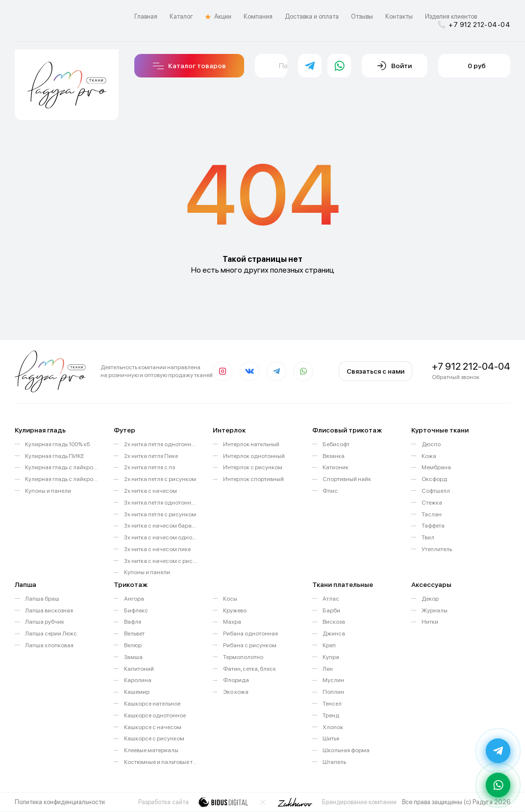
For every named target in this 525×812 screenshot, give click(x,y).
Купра (331, 657)
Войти (395, 66)
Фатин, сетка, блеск (250, 669)
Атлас (331, 599)
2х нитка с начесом (150, 491)
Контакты (399, 16)
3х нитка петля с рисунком (160, 514)
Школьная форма (346, 750)
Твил (428, 537)
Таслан (432, 514)
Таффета (433, 526)
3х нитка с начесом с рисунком (161, 561)
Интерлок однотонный (254, 456)
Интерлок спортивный (253, 479)
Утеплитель (437, 549)
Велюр (133, 645)
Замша (133, 657)
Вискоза (334, 622)
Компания (258, 16)
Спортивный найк (347, 479)
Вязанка (334, 456)
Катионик (336, 467)
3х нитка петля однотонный (161, 503)
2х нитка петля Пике (151, 456)
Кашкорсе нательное (152, 704)
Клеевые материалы (151, 750)
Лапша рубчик (45, 622)
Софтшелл (436, 491)
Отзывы (362, 16)
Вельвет (134, 634)
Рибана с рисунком (250, 645)
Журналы (435, 610)
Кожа (429, 456)
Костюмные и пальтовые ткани (161, 762)
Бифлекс (136, 610)
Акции (218, 17)
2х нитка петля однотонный (161, 444)
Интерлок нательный (251, 444)
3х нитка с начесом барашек (161, 526)
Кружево (235, 610)
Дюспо (431, 444)
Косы (230, 599)
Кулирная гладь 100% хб (57, 444)
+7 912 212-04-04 (474, 25)
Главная (146, 16)
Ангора (134, 599)
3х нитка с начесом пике (157, 549)
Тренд (331, 715)
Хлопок (333, 727)
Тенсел (332, 704)
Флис (330, 491)
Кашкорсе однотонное (155, 715)
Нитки (430, 622)
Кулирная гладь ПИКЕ (55, 456)
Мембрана (436, 467)
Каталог (181, 16)
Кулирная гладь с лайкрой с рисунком (62, 479)
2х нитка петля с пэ (150, 467)
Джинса (334, 634)
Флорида (236, 680)
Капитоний (139, 669)
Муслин (333, 680)
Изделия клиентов (451, 16)
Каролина (138, 680)
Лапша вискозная (49, 610)
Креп (329, 645)
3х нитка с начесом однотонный (161, 537)
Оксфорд (434, 479)
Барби (331, 610)
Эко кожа (236, 692)
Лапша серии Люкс (51, 634)
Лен (328, 669)
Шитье (331, 738)
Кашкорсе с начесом (153, 727)
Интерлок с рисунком (253, 467)
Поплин (333, 692)
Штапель (334, 762)
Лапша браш (42, 599)
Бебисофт (336, 444)
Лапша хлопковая (49, 645)
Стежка (432, 503)
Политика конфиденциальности (60, 802)
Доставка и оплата (312, 16)
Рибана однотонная (250, 634)
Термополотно (243, 657)
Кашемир (137, 692)
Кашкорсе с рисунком (154, 738)
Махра (232, 622)
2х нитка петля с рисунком (160, 479)
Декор (430, 599)
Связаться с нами (375, 371)
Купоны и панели (48, 491)
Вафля (133, 622)
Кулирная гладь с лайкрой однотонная (62, 467)
